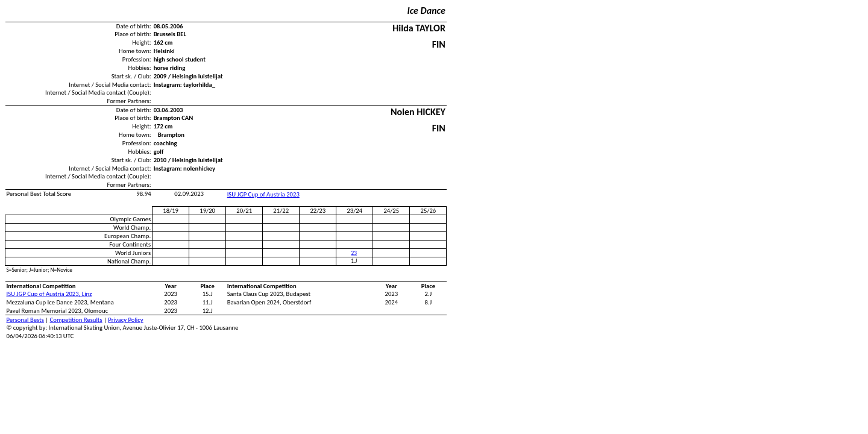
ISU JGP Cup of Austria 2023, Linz (49, 294)
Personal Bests (25, 320)
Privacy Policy (125, 320)
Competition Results (76, 320)
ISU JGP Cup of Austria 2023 (263, 194)
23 (354, 253)
